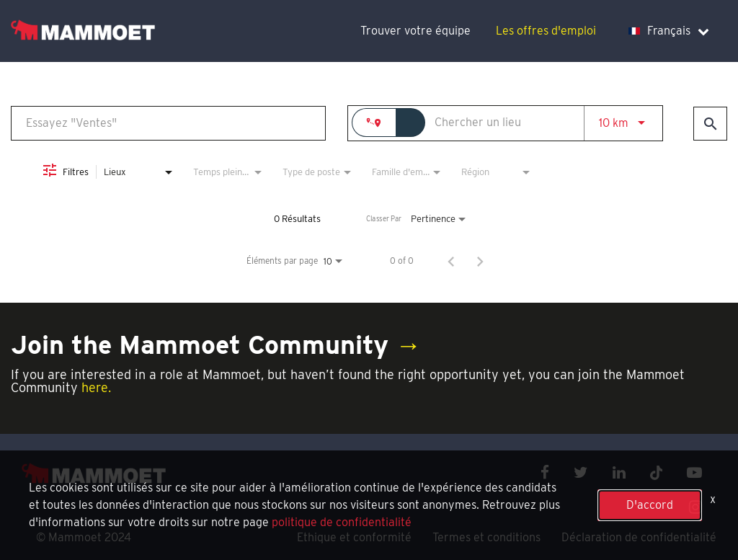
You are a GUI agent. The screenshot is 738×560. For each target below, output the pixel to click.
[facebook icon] (545, 472)
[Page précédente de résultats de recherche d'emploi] (451, 261)
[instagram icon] (695, 507)
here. (96, 387)
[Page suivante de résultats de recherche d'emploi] (480, 261)
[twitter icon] (581, 472)
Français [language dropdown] (669, 31)
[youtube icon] (694, 472)
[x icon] (657, 472)
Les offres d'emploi (546, 31)
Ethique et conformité (354, 537)
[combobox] (168, 123)
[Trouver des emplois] (710, 124)
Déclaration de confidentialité (639, 537)
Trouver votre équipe (415, 31)
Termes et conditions (486, 537)
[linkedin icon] (619, 472)
